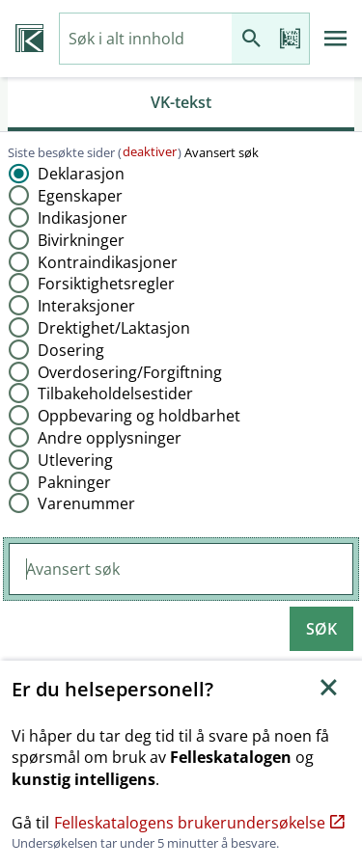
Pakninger (74, 482)
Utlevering (75, 460)
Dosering (71, 350)
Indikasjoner (83, 218)
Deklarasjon (81, 174)
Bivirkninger (81, 240)
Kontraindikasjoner (108, 262)
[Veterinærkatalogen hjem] (29, 39)
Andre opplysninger (110, 438)
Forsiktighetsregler (106, 284)
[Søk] (251, 39)
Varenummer (86, 503)
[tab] (181, 104)
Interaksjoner (86, 306)
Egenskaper (80, 196)
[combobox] (146, 39)
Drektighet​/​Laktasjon (114, 328)
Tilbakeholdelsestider (115, 393)
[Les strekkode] (290, 39)
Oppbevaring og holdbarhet (139, 416)
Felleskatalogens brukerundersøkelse (199, 823)
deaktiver (150, 151)
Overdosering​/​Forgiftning (130, 372)
